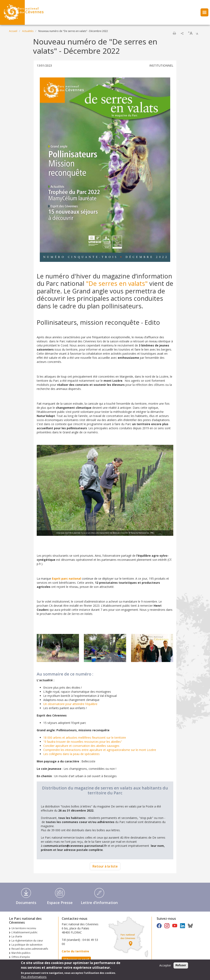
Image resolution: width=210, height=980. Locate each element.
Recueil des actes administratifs (30, 949)
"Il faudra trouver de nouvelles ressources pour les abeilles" (83, 742)
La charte (17, 936)
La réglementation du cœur (27, 941)
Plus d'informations (34, 978)
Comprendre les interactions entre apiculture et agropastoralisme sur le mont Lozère (100, 750)
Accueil (13, 31)
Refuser (181, 966)
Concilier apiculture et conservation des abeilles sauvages (81, 746)
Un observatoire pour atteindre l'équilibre (70, 704)
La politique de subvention (27, 945)
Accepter (165, 966)
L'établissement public (25, 932)
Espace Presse (60, 903)
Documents (26, 903)
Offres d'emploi (21, 957)
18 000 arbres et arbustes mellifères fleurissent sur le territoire (85, 738)
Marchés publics (21, 953)
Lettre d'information (99, 903)
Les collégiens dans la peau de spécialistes (71, 754)
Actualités (28, 31)
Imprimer (174, 33)
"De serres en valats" (117, 283)
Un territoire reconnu (24, 928)
